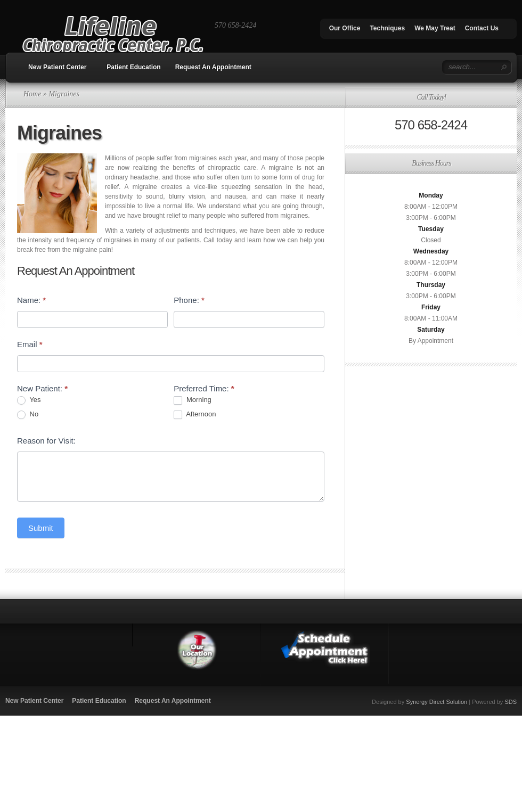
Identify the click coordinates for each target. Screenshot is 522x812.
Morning (193, 400)
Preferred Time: (204, 388)
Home (32, 94)
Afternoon (195, 415)
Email (30, 344)
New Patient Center (57, 67)
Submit (41, 528)
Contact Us (482, 28)
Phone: (189, 300)
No (28, 415)
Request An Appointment (213, 67)
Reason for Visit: (46, 441)
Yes (29, 400)
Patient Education (133, 67)
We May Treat (435, 28)
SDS (511, 702)
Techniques (387, 28)
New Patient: (42, 388)
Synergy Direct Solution (437, 702)
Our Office (345, 28)
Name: (31, 300)
